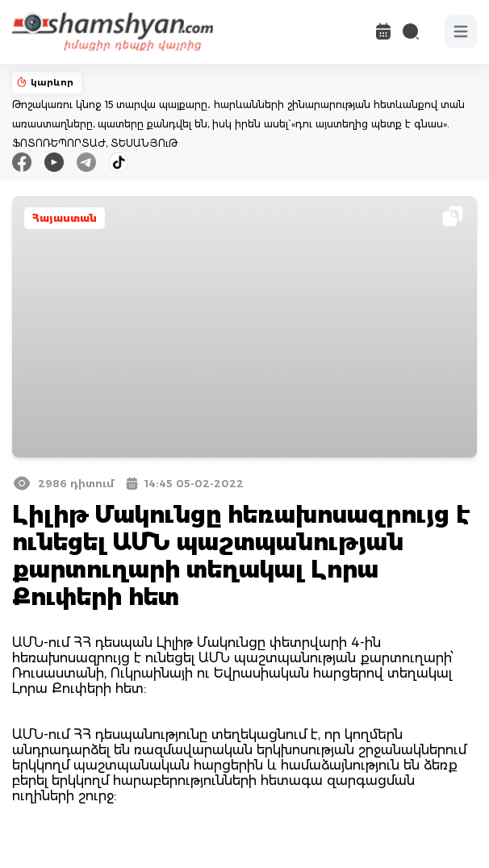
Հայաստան (65, 218)
